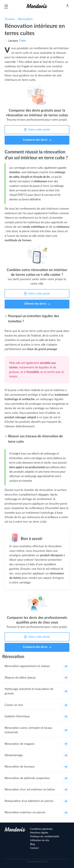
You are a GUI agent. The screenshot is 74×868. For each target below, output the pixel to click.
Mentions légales (39, 833)
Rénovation (25, 19)
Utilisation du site (40, 840)
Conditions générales (41, 829)
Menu (6, 6)
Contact (34, 848)
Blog (32, 844)
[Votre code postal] (40, 130)
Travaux (10, 19)
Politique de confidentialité (45, 837)
